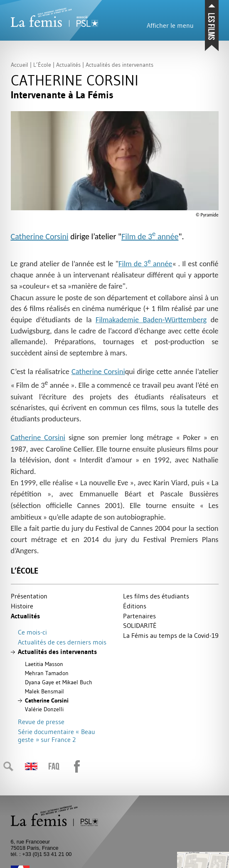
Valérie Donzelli (44, 709)
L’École (25, 571)
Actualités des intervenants (57, 652)
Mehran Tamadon (47, 673)
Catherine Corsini (40, 236)
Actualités (25, 616)
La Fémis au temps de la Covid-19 (171, 635)
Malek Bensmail (44, 691)
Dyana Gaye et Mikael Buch (59, 682)
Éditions (135, 606)
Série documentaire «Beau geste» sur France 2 (57, 735)
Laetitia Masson (44, 664)
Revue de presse (41, 722)
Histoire (22, 606)
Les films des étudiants (156, 596)
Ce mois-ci (32, 632)
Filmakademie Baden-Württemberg (151, 320)
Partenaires (139, 616)
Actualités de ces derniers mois (62, 642)
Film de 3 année (150, 236)
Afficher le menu (170, 25)
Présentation (29, 596)
